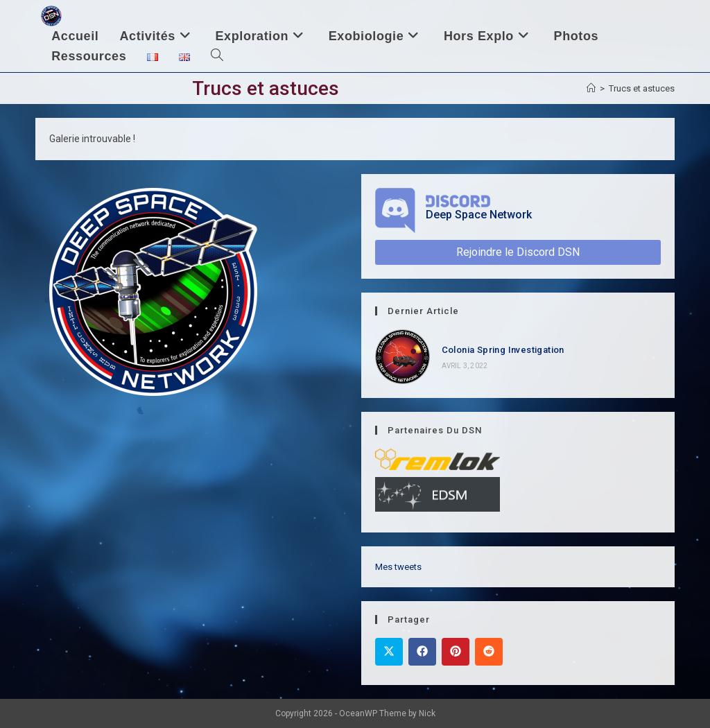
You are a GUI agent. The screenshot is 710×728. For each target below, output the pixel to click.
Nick (427, 713)
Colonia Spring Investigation (503, 350)
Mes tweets (398, 567)
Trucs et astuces (642, 88)
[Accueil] (591, 88)
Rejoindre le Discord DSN (518, 252)
